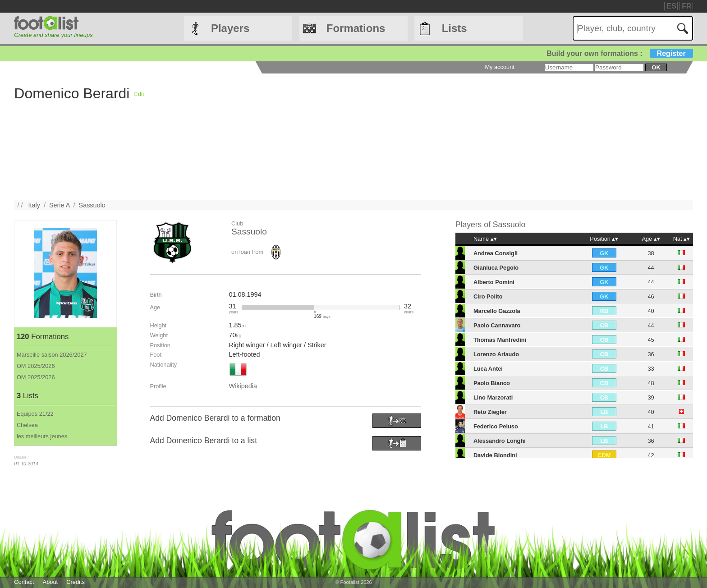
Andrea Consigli (496, 253)
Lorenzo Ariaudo (496, 354)
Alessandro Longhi (500, 441)
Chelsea (27, 425)
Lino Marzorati (493, 397)
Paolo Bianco (492, 383)
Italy (34, 205)
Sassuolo (92, 205)
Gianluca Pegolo (496, 268)
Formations (356, 28)
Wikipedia (243, 386)
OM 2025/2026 (36, 366)
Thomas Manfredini (500, 340)
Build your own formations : (620, 53)
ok (656, 67)
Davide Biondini (495, 455)
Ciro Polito (488, 296)
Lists (454, 28)
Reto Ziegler (490, 412)
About (50, 582)
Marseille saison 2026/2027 (52, 355)
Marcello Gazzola (497, 311)
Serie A (60, 205)
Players (230, 28)
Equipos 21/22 (35, 414)
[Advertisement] (415, 137)
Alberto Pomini (494, 282)
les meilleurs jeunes (42, 436)
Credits (76, 582)
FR (686, 6)
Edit (139, 94)
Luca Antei (488, 369)
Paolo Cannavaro (497, 325)
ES (671, 6)
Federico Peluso (496, 426)
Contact (24, 582)
